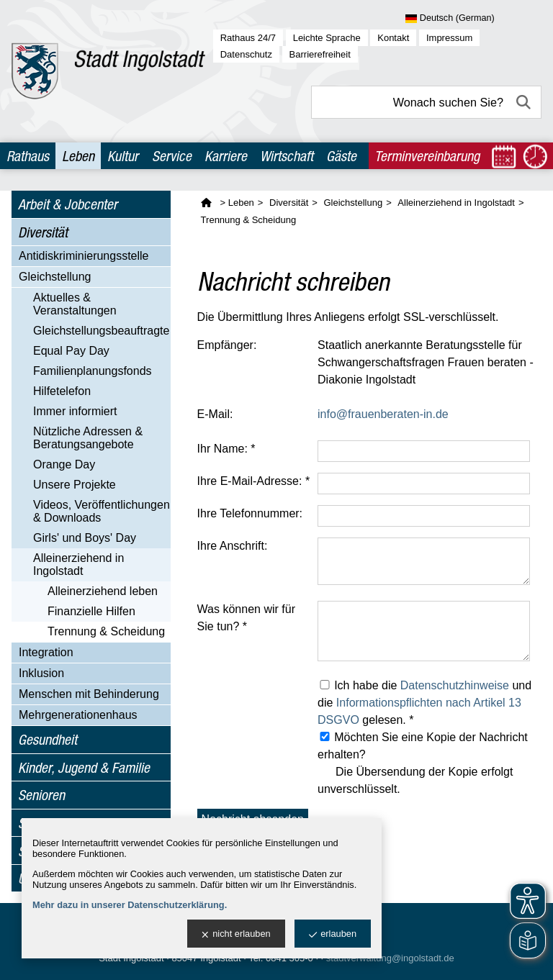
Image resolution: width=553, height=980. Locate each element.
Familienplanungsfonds (93, 371)
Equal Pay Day (71, 351)
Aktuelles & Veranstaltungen (75, 304)
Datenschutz (246, 54)
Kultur (123, 156)
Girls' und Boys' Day (85, 538)
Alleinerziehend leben (103, 591)
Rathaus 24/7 (248, 38)
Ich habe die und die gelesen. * (424, 703)
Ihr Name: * (226, 449)
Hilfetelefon (62, 391)
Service (172, 156)
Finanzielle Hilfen (91, 611)
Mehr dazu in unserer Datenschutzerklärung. (130, 905)
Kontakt (393, 38)
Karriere (226, 156)
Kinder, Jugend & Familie (84, 767)
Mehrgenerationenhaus (78, 715)
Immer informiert (75, 411)
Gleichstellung (55, 277)
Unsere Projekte (75, 485)
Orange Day (64, 464)
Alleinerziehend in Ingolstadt (78, 564)
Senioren (41, 795)
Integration (46, 652)
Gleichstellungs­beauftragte (101, 331)
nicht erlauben (236, 934)
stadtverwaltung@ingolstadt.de (390, 958)
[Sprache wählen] (473, 19)
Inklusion (41, 673)
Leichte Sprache (327, 38)
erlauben (333, 934)
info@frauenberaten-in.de (383, 414)
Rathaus (28, 156)
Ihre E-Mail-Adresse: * (254, 481)
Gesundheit (48, 739)
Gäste (341, 156)
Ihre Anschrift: (233, 546)
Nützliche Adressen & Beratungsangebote (88, 438)
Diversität (43, 232)
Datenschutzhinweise (455, 685)
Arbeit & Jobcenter (68, 204)
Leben (78, 156)
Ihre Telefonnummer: (250, 513)
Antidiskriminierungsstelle (84, 256)
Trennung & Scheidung (106, 631)
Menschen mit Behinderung (89, 694)
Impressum (449, 38)
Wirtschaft (287, 156)
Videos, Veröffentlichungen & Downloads (102, 511)
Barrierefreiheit (320, 54)
